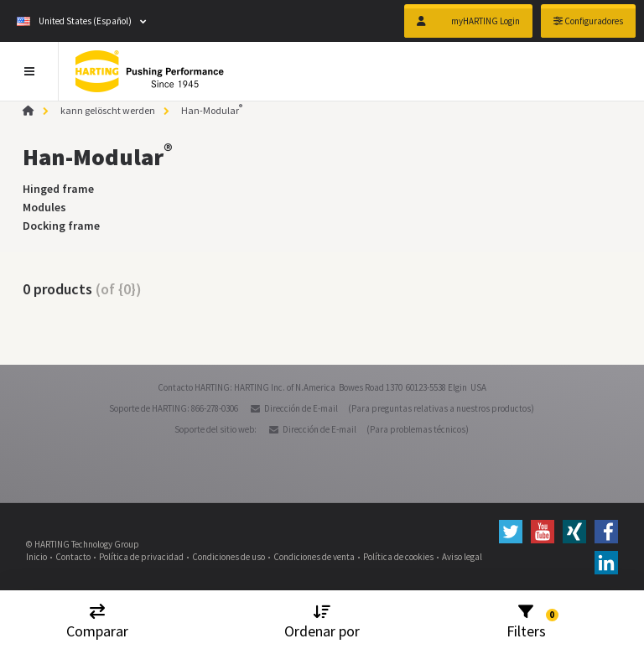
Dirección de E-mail (301, 408)
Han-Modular (212, 110)
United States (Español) (74, 21)
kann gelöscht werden (108, 110)
